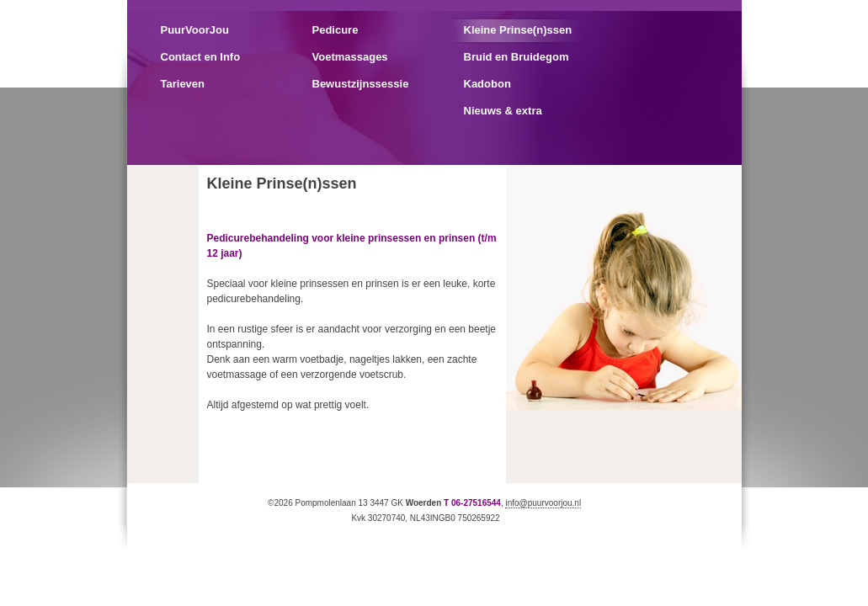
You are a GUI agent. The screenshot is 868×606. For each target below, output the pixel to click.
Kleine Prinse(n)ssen (518, 30)
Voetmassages (350, 57)
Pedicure (335, 30)
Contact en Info (201, 57)
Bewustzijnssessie (361, 84)
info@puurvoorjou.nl (543, 503)
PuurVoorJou (195, 30)
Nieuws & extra (503, 111)
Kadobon (487, 84)
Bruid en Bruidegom (517, 57)
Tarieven (183, 84)
